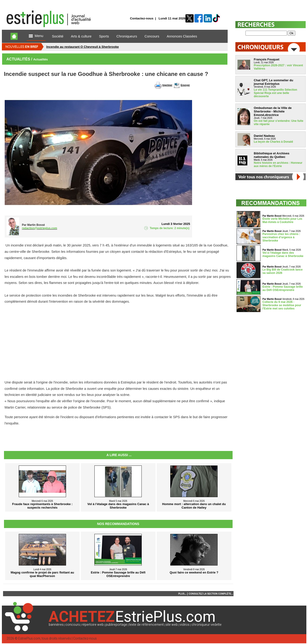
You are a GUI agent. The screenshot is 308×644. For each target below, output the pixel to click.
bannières (56, 625)
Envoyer (185, 85)
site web (172, 625)
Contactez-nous (142, 18)
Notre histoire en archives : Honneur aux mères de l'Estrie (278, 164)
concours (73, 625)
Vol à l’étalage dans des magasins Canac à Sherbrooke (283, 254)
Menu (36, 36)
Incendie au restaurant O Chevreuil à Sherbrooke (83, 47)
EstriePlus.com (29, 638)
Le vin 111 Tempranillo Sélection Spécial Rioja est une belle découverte (276, 93)
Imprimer (167, 85)
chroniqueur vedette (207, 625)
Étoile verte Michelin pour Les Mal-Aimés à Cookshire (282, 220)
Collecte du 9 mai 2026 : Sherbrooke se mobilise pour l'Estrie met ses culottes (282, 305)
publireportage (116, 625)
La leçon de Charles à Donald (273, 142)
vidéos (185, 625)
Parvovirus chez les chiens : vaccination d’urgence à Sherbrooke (281, 237)
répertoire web (93, 625)
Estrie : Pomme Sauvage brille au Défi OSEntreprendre (283, 288)
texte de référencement (146, 625)
